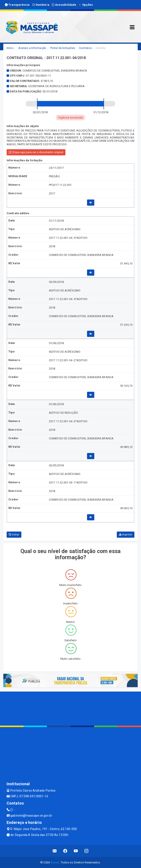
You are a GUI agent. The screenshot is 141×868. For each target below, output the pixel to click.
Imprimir (126, 535)
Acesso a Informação (32, 48)
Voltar (14, 535)
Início (10, 48)
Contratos (85, 48)
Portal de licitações (63, 48)
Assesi (55, 862)
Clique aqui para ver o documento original (36, 152)
